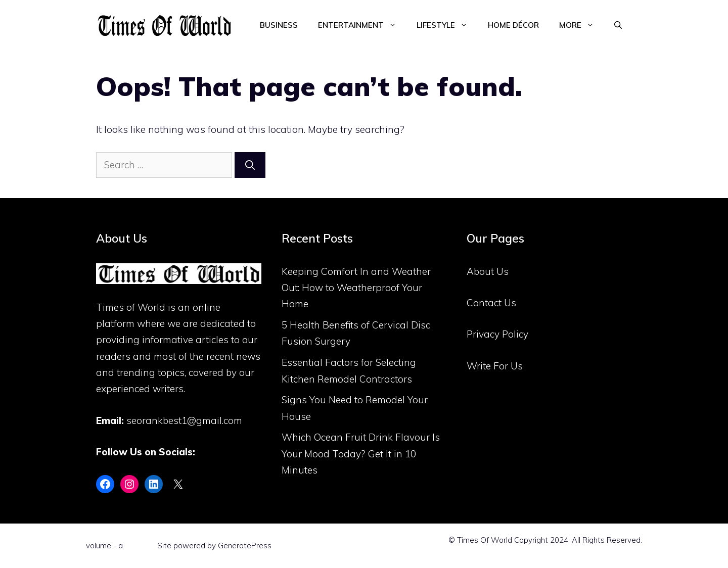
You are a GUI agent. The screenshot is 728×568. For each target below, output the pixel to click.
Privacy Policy (497, 334)
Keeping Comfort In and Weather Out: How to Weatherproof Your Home (356, 288)
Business (279, 25)
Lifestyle (447, 25)
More (582, 25)
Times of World (131, 307)
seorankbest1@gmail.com (184, 420)
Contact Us (491, 303)
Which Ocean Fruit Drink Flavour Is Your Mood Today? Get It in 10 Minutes (361, 454)
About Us (488, 271)
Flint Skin (140, 546)
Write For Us (495, 366)
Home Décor (513, 25)
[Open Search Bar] (618, 25)
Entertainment (362, 25)
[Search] (250, 165)
